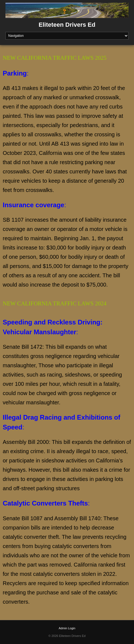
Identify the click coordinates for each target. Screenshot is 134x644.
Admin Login (67, 628)
